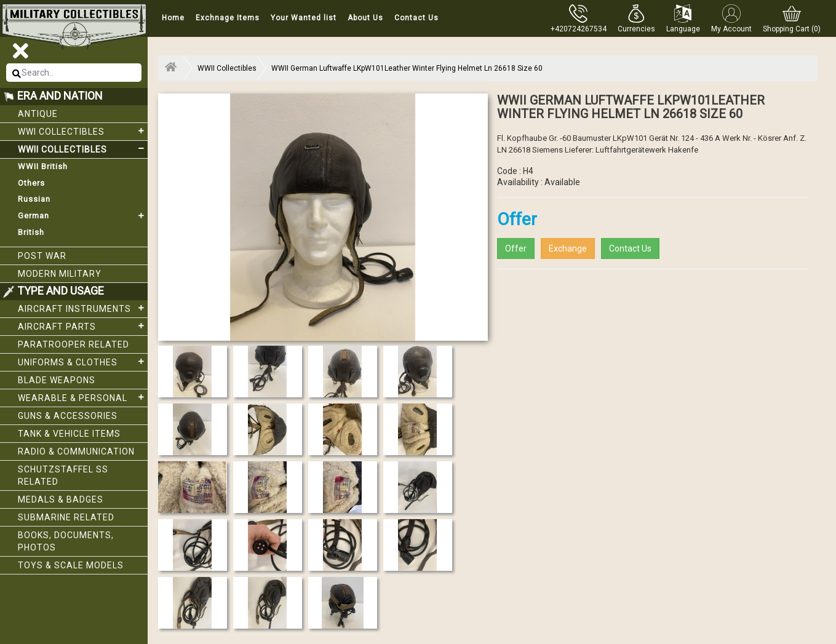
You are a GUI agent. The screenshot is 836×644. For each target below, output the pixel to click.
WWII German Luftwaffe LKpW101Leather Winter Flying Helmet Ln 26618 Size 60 (407, 68)
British (31, 232)
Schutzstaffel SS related (63, 475)
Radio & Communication (76, 451)
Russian (34, 199)
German (83, 216)
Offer (516, 248)
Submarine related (66, 517)
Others (31, 183)
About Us (365, 18)
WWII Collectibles (83, 149)
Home (173, 18)
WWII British (43, 166)
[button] (636, 18)
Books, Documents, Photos (66, 541)
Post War (42, 256)
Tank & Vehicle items (69, 434)
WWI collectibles (83, 131)
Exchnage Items (228, 18)
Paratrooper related (74, 344)
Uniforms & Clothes (83, 362)
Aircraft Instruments (83, 308)
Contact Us (416, 18)
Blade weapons (57, 380)
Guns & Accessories (68, 416)
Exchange (568, 248)
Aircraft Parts (83, 326)
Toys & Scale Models (71, 565)
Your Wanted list (304, 18)
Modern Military (60, 274)
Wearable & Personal (83, 397)
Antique (38, 114)
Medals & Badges (61, 499)
